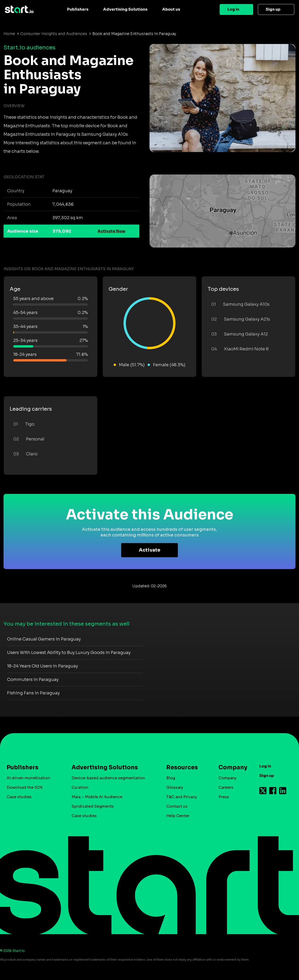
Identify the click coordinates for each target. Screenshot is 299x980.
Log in (233, 9)
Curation (80, 787)
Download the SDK (25, 787)
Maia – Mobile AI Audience (97, 797)
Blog (171, 778)
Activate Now (111, 231)
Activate (150, 550)
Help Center (178, 816)
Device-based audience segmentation (108, 778)
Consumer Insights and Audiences (54, 34)
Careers (226, 787)
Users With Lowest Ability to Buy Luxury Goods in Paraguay (69, 653)
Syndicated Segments (93, 806)
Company (231, 767)
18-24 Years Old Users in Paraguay (43, 666)
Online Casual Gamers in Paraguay (44, 639)
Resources (182, 767)
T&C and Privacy (182, 797)
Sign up (273, 9)
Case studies (19, 797)
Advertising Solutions (125, 9)
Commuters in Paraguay (33, 679)
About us (171, 9)
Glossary (175, 787)
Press (224, 797)
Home (9, 34)
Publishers (78, 9)
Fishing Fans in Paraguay (33, 693)
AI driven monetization (28, 778)
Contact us (177, 806)
